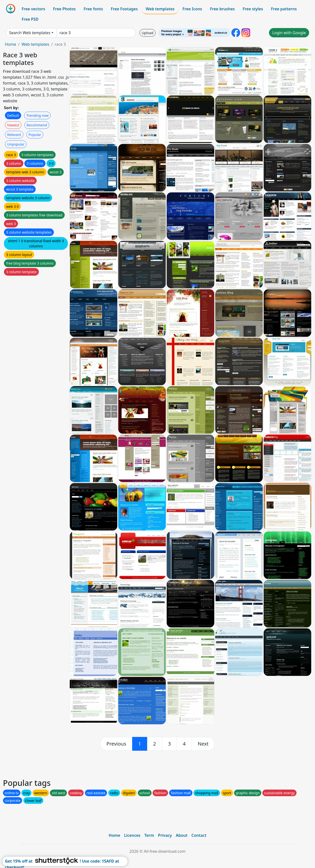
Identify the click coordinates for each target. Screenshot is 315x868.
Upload (148, 33)
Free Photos (64, 9)
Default (13, 115)
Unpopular (16, 144)
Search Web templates (30, 33)
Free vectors (33, 9)
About (181, 835)
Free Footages (124, 9)
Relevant (14, 135)
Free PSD (30, 19)
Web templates (160, 9)
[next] (203, 744)
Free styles (253, 9)
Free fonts (93, 9)
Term (149, 835)
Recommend (37, 125)
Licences (132, 835)
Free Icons (192, 9)
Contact (199, 835)
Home (11, 44)
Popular (35, 135)
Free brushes (222, 9)
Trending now (37, 115)
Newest (13, 125)
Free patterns (284, 9)
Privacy (165, 835)
